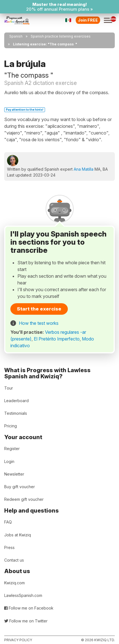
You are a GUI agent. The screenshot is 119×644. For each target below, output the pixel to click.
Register (12, 449)
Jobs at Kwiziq (18, 535)
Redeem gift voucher (24, 499)
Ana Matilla (84, 169)
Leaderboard (16, 401)
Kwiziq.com (14, 583)
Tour (9, 388)
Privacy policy (18, 640)
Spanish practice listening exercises (61, 36)
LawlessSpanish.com (23, 595)
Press (9, 547)
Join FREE (88, 20)
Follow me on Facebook (29, 608)
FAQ (8, 522)
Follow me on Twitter (26, 621)
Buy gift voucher (20, 487)
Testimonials (16, 413)
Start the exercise (39, 309)
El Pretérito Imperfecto (57, 339)
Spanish (16, 36)
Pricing (11, 426)
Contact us (14, 560)
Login (9, 461)
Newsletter (14, 474)
